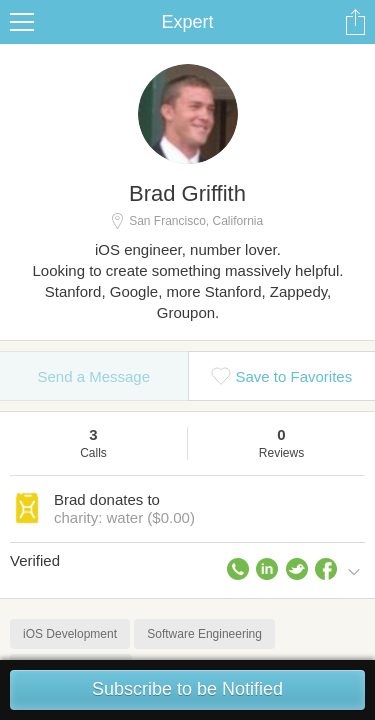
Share (355, 22)
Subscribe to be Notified (187, 689)
